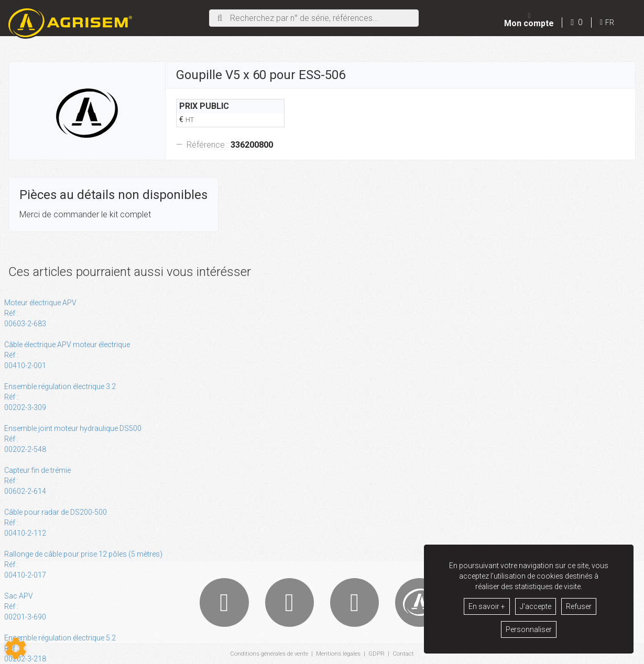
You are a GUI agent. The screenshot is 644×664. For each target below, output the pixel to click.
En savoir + (487, 606)
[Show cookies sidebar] (16, 648)
